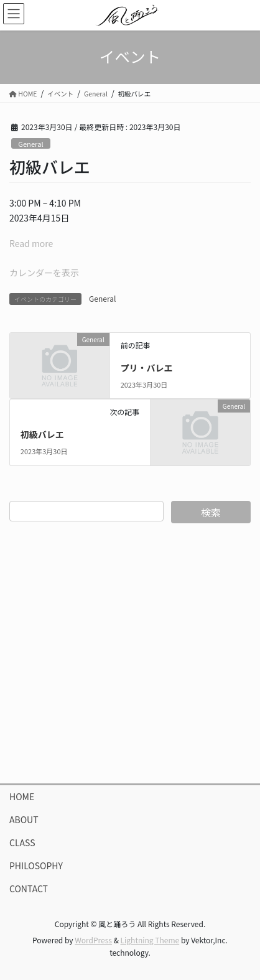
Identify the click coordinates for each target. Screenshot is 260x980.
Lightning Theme (150, 940)
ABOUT (24, 819)
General (30, 144)
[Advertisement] (130, 653)
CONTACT (29, 889)
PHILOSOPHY (36, 866)
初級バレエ (42, 434)
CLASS (22, 842)
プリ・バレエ (147, 368)
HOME (22, 796)
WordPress (93, 940)
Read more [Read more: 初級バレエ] (31, 243)
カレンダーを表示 (44, 273)
